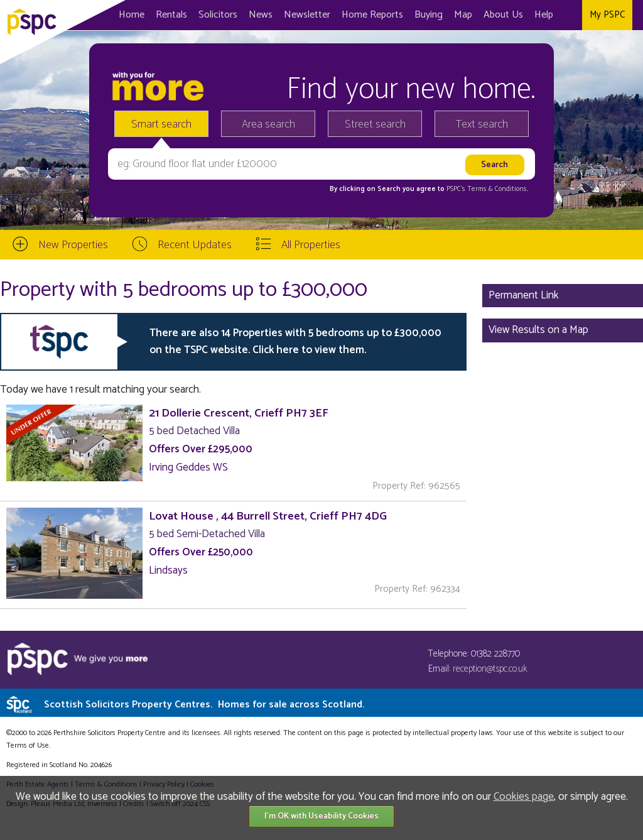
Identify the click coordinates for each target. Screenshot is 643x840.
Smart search (161, 124)
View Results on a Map (538, 330)
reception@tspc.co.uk (490, 669)
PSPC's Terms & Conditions (487, 189)
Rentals (171, 15)
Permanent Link (524, 295)
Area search (268, 124)
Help (544, 15)
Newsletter (307, 15)
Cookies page (524, 797)
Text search (482, 124)
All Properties (311, 245)
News (261, 15)
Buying (429, 15)
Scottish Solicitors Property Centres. (204, 705)
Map (463, 15)
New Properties (73, 245)
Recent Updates (195, 245)
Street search (375, 124)
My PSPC (607, 15)
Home (132, 15)
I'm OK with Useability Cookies (321, 816)
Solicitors (218, 15)
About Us (503, 15)
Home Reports (372, 15)
